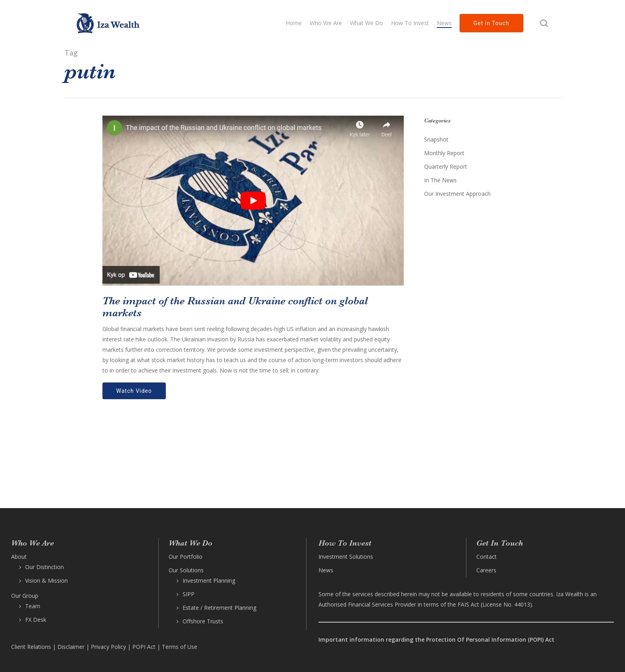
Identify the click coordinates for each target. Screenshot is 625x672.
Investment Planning (209, 580)
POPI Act (144, 647)
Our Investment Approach (457, 194)
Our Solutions (186, 570)
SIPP (189, 594)
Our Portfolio (186, 557)
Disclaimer (71, 647)
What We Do (191, 543)
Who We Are (32, 543)
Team (33, 606)
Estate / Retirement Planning (219, 608)
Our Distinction (44, 567)
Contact (486, 557)
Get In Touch (500, 543)
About (19, 557)
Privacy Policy (108, 647)
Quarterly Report (446, 167)
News (326, 570)
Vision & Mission (46, 580)
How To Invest (345, 543)
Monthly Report (444, 153)
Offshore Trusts (203, 621)
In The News (440, 180)
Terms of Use (180, 647)
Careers (486, 570)
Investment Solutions (346, 557)
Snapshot (436, 139)
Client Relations (31, 647)
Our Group (25, 596)
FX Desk (36, 620)
